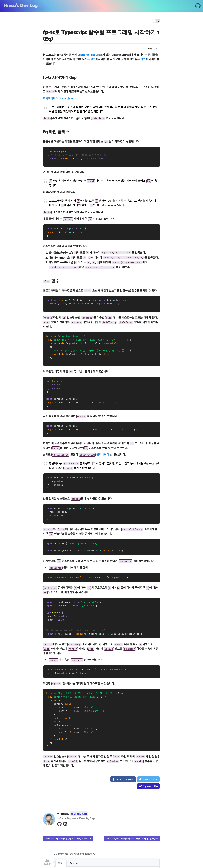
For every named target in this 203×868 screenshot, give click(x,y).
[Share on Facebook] (123, 779)
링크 (93, 59)
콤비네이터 (103, 454)
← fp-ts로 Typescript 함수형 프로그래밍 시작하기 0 (68, 838)
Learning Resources (90, 55)
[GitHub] (198, 6)
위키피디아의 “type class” (58, 98)
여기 (143, 59)
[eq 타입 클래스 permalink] (41, 132)
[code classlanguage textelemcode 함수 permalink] (41, 281)
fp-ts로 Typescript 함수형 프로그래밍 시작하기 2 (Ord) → (132, 838)
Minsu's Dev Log (21, 6)
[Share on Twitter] (148, 779)
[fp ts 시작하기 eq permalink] (41, 78)
